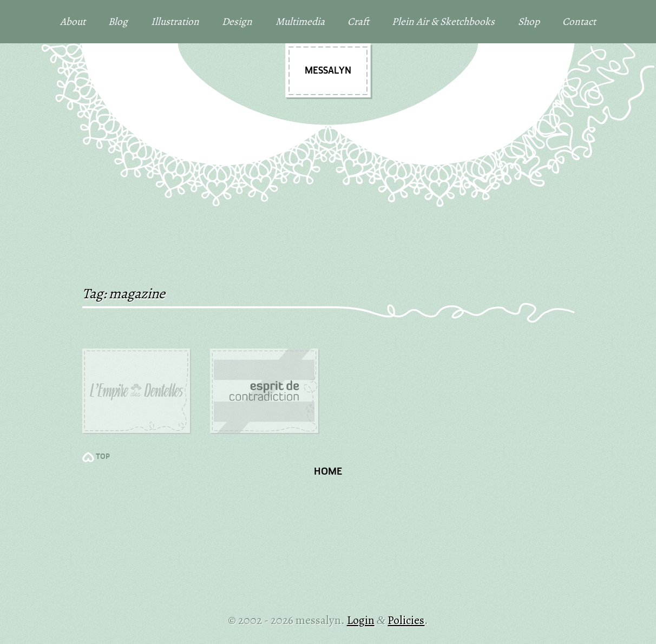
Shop (529, 21)
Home (328, 472)
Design (237, 21)
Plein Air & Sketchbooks (443, 21)
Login (361, 620)
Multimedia (300, 21)
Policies (406, 620)
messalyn (328, 71)
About (73, 21)
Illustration (175, 21)
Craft (358, 21)
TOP (103, 457)
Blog (118, 21)
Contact (579, 21)
